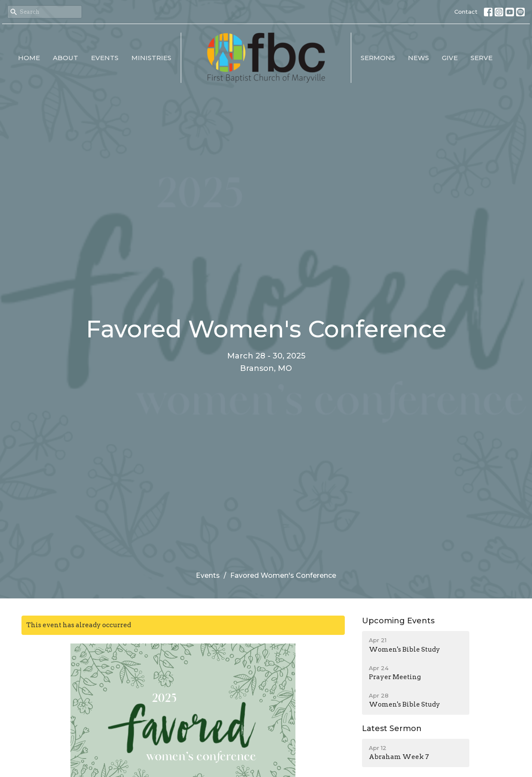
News (418, 58)
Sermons (378, 58)
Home (29, 58)
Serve (482, 58)
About (65, 58)
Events (105, 58)
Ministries (151, 58)
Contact (466, 12)
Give (450, 58)
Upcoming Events (398, 621)
